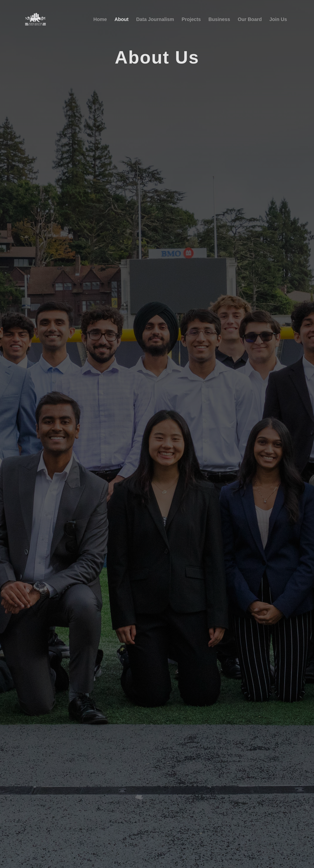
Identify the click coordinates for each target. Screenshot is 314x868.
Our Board (250, 19)
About (122, 19)
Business (219, 19)
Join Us (278, 19)
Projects (191, 19)
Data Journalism (155, 19)
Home (100, 19)
